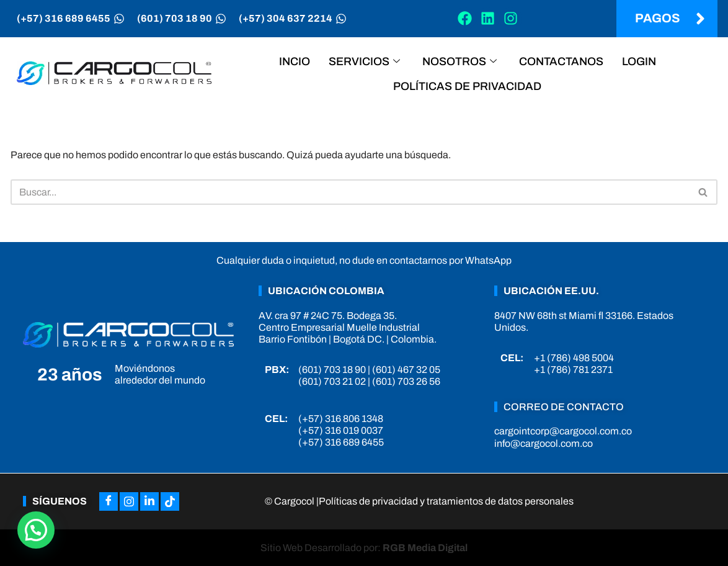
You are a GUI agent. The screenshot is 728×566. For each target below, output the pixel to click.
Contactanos (561, 61)
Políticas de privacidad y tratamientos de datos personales (446, 501)
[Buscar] (350, 192)
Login (639, 61)
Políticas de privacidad (467, 86)
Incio (295, 61)
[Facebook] (109, 501)
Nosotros (459, 61)
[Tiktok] (170, 501)
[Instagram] (129, 501)
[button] (36, 530)
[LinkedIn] (149, 501)
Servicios (364, 61)
